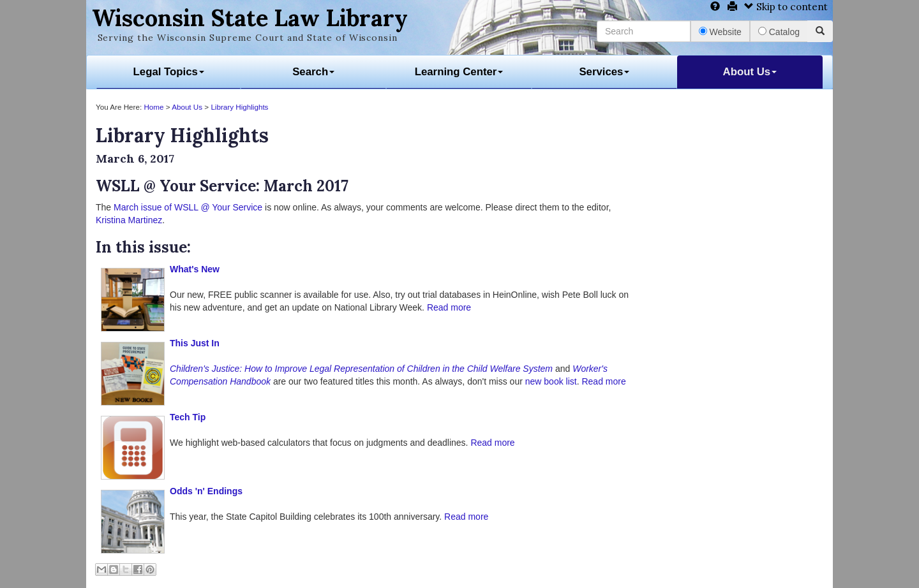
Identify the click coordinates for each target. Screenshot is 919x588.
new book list (551, 381)
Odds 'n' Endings (206, 491)
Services (604, 72)
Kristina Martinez (129, 220)
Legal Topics (169, 72)
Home (153, 107)
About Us (750, 72)
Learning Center (459, 72)
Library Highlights (239, 107)
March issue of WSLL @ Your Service (188, 207)
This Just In (195, 343)
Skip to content (786, 7)
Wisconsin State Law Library (250, 18)
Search (313, 72)
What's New (195, 269)
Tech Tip (188, 417)
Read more (449, 307)
